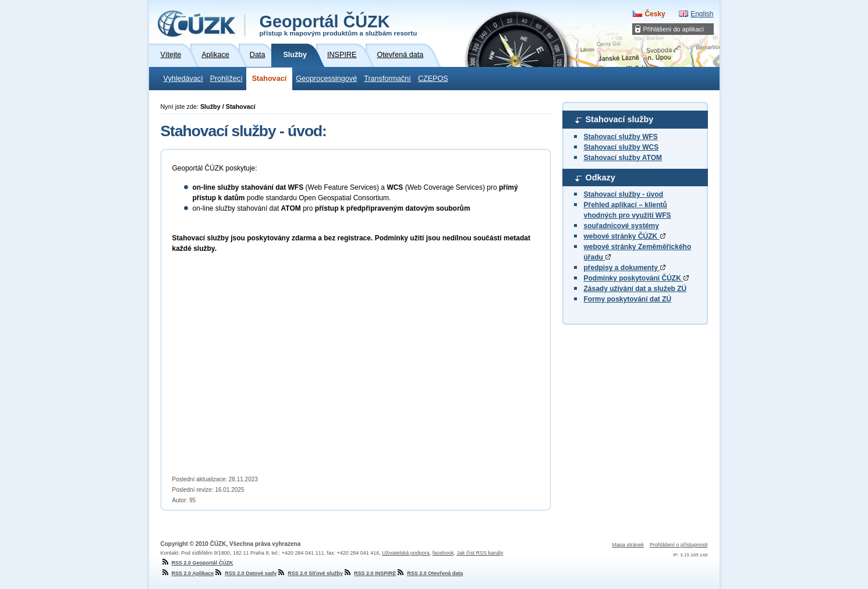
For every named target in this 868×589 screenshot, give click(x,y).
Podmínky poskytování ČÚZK (637, 278)
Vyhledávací (183, 79)
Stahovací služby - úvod (624, 194)
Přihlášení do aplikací (674, 29)
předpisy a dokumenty (625, 268)
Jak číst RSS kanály (480, 553)
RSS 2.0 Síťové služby (310, 573)
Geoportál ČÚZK (339, 24)
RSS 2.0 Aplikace (187, 573)
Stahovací (270, 79)
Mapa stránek (628, 545)
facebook (443, 553)
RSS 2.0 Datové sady (245, 573)
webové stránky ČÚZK (625, 236)
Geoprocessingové (326, 79)
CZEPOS (433, 79)
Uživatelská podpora (406, 553)
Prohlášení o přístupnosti (679, 545)
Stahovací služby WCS (621, 147)
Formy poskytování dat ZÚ (628, 299)
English (702, 14)
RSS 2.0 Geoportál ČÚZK (197, 563)
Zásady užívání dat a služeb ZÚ (635, 289)
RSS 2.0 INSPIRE (369, 573)
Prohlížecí (226, 79)
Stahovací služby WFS (621, 137)
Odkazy (600, 178)
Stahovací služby (620, 119)
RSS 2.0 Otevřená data (429, 573)
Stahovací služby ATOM (623, 158)
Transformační (387, 79)
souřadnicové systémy (621, 226)
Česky (655, 14)
